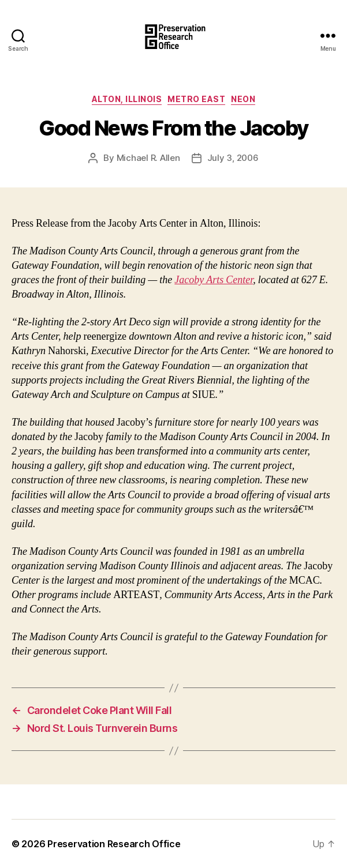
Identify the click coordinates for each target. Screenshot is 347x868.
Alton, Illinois (127, 99)
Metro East (196, 99)
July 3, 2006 (233, 158)
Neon (243, 99)
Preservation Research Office (114, 844)
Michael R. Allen (148, 158)
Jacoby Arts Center (214, 280)
